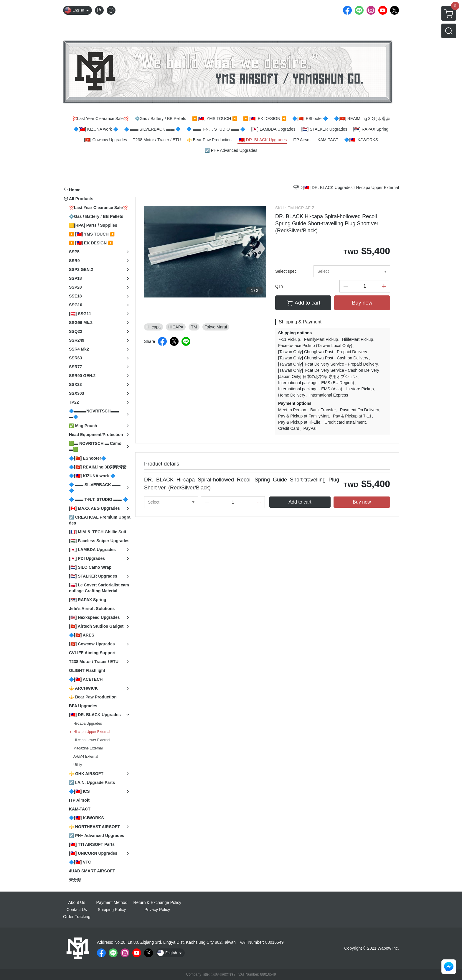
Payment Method (112, 902)
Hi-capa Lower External (92, 740)
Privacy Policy (157, 910)
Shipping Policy (112, 910)
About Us (77, 902)
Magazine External (88, 748)
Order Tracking (77, 917)
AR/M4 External (86, 757)
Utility (78, 765)
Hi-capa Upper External (92, 732)
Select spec (286, 271)
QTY (279, 286)
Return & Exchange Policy (157, 902)
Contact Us (77, 910)
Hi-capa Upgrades (88, 724)
